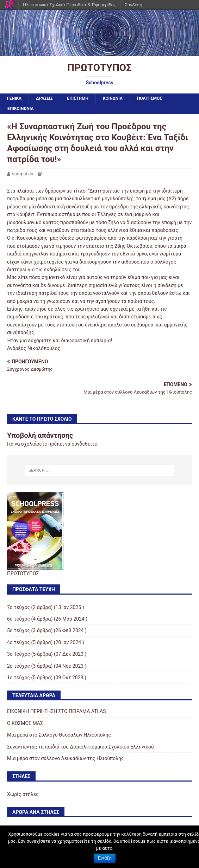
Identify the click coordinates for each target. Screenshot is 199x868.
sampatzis (23, 174)
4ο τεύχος (18, 642)
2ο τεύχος (18, 666)
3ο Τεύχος (18, 654)
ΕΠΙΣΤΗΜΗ (78, 98)
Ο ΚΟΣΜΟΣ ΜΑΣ (25, 723)
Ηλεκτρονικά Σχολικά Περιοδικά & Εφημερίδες (69, 5)
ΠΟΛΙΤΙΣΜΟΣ (150, 98)
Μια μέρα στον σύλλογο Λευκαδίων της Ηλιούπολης (66, 758)
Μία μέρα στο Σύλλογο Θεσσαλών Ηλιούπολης (59, 735)
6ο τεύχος (18, 619)
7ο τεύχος (18, 607)
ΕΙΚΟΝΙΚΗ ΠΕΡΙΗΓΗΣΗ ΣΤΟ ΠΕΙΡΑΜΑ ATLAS (57, 711)
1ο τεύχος (18, 678)
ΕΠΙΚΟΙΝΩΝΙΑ (21, 109)
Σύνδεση (133, 5)
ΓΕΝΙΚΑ (14, 98)
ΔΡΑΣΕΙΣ (44, 98)
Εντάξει (105, 858)
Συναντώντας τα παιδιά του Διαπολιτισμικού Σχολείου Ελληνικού (80, 747)
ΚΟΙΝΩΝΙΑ (113, 98)
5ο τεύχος (18, 630)
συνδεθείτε (84, 444)
